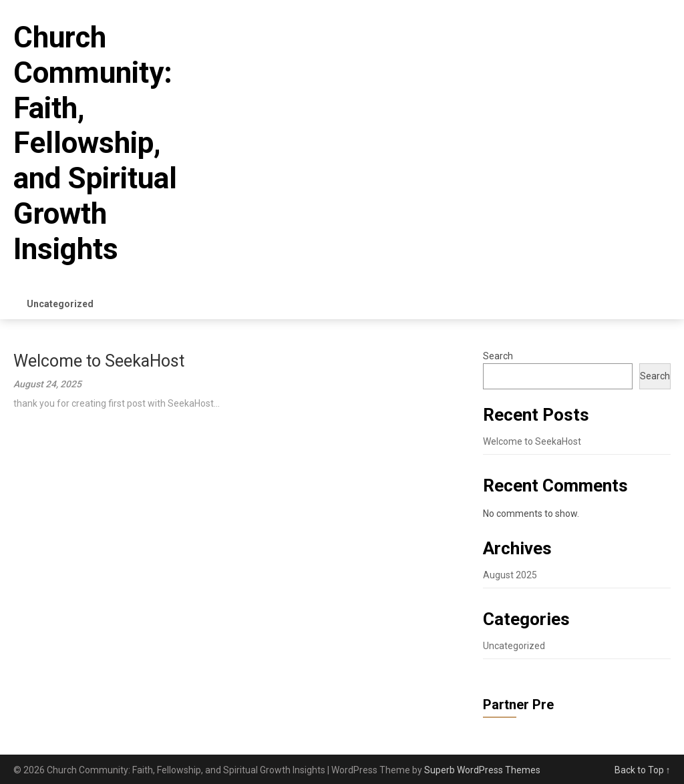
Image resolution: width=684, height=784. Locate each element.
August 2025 (510, 575)
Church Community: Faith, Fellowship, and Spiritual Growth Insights (95, 143)
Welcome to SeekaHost (99, 361)
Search (498, 356)
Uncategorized (60, 304)
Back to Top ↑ (643, 770)
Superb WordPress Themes (482, 770)
